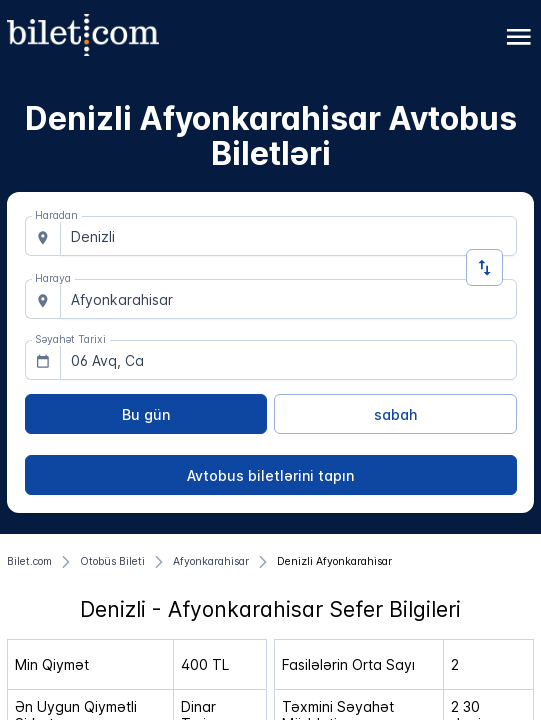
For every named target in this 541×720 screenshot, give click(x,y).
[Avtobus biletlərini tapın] (271, 475)
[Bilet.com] (29, 562)
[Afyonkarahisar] (211, 562)
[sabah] (395, 414)
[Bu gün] (146, 414)
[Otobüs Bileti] (112, 562)
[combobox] (288, 236)
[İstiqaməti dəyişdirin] (484, 267)
